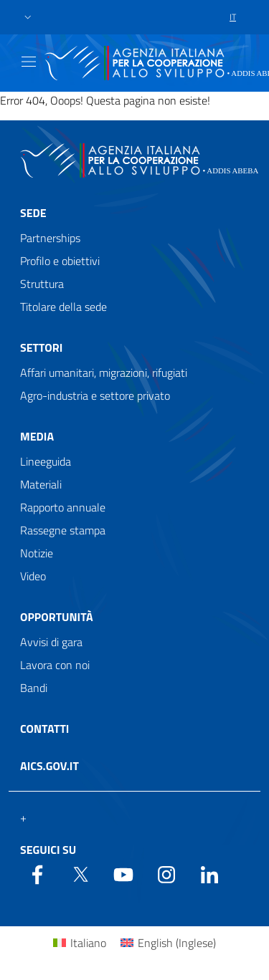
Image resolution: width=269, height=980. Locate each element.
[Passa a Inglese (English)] (168, 942)
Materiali (41, 484)
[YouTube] (123, 873)
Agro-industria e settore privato (95, 395)
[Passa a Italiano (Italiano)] (80, 942)
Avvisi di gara (51, 642)
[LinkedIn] (209, 873)
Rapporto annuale (63, 507)
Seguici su (48, 850)
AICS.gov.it (49, 766)
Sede (33, 213)
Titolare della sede (63, 307)
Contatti (44, 729)
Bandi (34, 688)
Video (33, 576)
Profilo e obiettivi (60, 261)
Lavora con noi (55, 665)
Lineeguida (46, 461)
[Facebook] (37, 873)
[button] (28, 18)
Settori (41, 347)
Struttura (42, 284)
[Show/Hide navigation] (29, 62)
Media (37, 436)
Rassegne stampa (63, 530)
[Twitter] (80, 873)
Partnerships (50, 238)
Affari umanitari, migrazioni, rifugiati (104, 373)
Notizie (37, 553)
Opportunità (57, 617)
